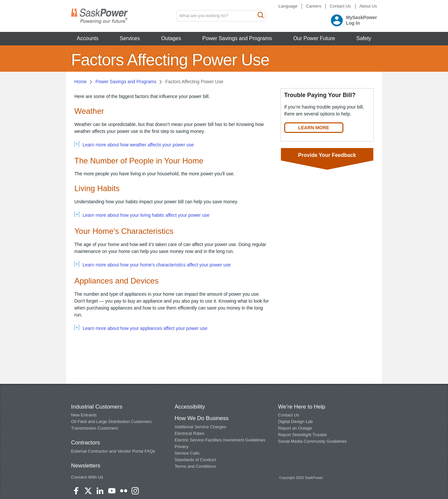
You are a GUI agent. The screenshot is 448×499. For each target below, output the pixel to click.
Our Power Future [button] (314, 38)
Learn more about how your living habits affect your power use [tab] (146, 215)
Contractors (86, 443)
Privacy (182, 447)
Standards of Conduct (195, 460)
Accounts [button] (87, 38)
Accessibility (190, 407)
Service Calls (187, 453)
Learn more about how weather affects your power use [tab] (138, 145)
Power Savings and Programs (126, 82)
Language (288, 6)
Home (80, 82)
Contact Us (340, 6)
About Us (368, 6)
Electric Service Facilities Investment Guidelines (220, 440)
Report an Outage (295, 428)
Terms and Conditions (195, 466)
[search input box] (221, 16)
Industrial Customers (97, 407)
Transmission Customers (95, 428)
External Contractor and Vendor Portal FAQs (113, 451)
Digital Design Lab (295, 422)
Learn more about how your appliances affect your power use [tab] (145, 328)
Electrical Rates (189, 433)
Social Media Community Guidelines (312, 441)
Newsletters (86, 466)
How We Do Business (202, 418)
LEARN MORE (314, 128)
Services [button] (130, 38)
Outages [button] (171, 38)
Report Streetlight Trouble (302, 435)
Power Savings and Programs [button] (237, 38)
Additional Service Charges (200, 427)
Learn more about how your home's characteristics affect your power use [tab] (157, 265)
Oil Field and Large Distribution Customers (111, 422)
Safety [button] (364, 38)
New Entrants (84, 415)
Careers (313, 6)
